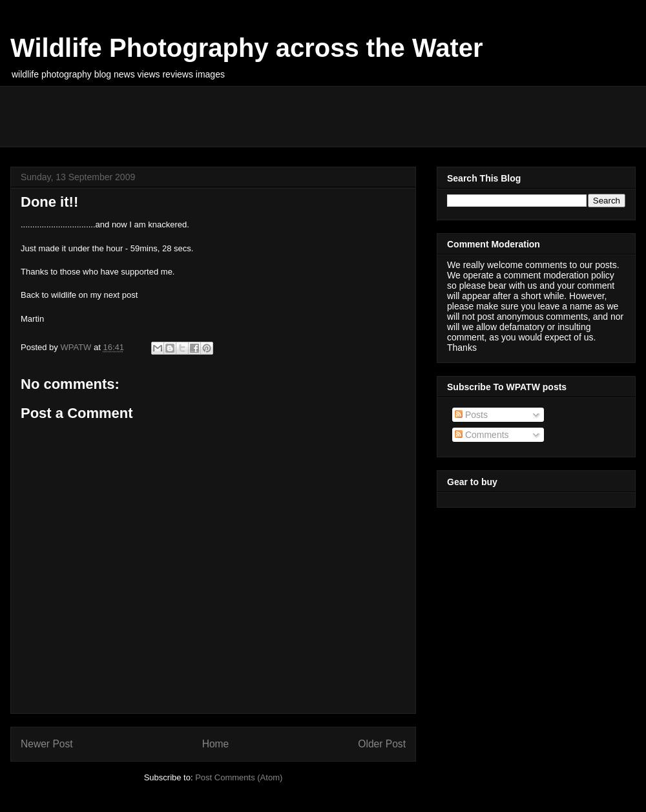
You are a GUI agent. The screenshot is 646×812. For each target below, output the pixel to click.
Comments (482, 435)
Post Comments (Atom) (239, 777)
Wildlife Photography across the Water (247, 48)
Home (216, 744)
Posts (471, 415)
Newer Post (47, 744)
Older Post (382, 744)
